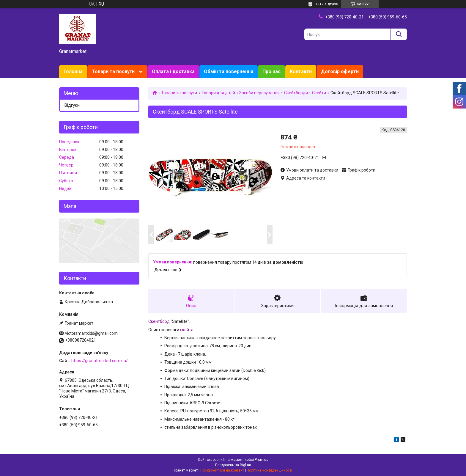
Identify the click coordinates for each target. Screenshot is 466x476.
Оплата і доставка (173, 72)
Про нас (271, 72)
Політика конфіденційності (269, 470)
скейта (187, 330)
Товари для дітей (218, 93)
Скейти (319, 93)
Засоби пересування (259, 93)
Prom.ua (262, 460)
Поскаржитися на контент (222, 470)
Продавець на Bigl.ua (233, 465)
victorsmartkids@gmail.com (91, 333)
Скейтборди (296, 93)
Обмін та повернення (229, 72)
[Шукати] (399, 34)
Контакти (301, 72)
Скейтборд (159, 321)
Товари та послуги (113, 72)
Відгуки (72, 105)
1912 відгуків (327, 4)
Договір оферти (340, 72)
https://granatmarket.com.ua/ (100, 361)
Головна (73, 72)
